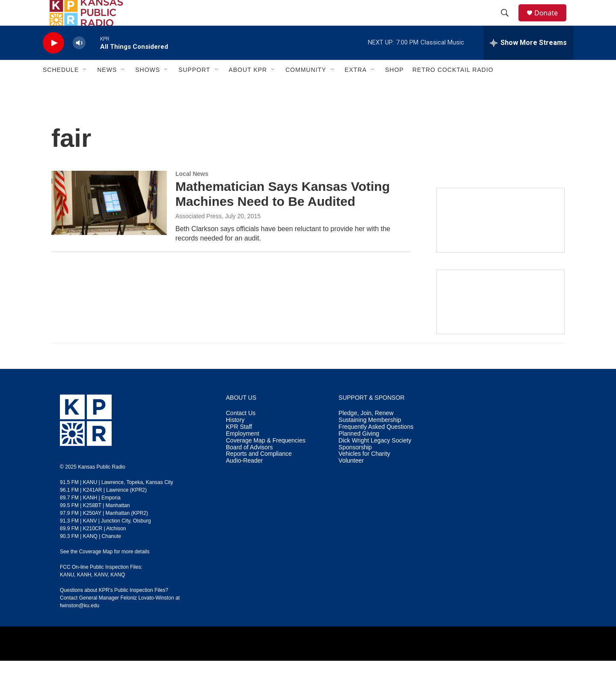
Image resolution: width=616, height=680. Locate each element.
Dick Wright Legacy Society (375, 460)
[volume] (79, 62)
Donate (551, 22)
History (235, 439)
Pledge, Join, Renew (366, 432)
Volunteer (351, 480)
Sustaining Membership (370, 439)
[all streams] (528, 62)
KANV (101, 594)
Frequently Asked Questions (376, 446)
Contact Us (241, 432)
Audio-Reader (244, 480)
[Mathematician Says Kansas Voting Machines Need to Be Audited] (109, 222)
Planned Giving (359, 453)
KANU (67, 594)
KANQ (118, 594)
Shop (394, 89)
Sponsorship (355, 467)
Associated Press (198, 235)
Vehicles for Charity (364, 473)
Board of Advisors (249, 467)
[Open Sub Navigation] (85, 89)
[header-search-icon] (509, 23)
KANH (84, 594)
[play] (53, 62)
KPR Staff (239, 446)
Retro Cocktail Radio (453, 89)
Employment (243, 453)
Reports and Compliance (259, 473)
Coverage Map (96, 571)
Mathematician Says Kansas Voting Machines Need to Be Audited (283, 213)
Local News (192, 193)
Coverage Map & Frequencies (266, 460)
